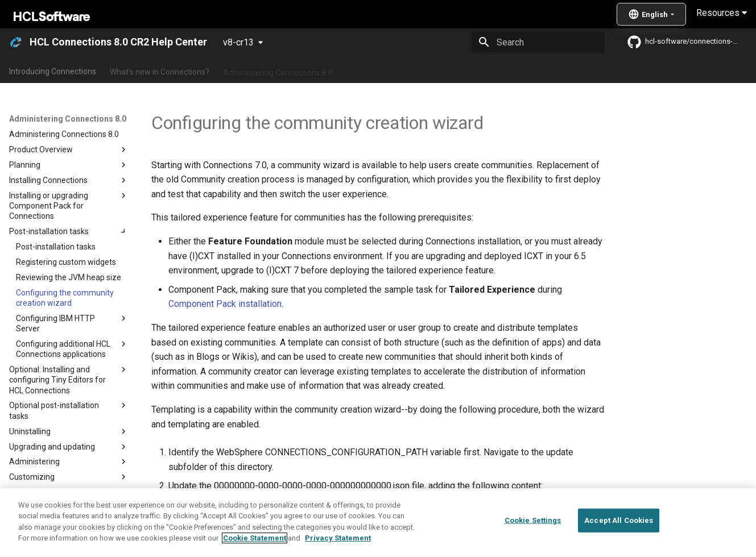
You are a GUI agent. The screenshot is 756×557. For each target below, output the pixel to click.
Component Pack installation (225, 304)
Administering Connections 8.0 (278, 70)
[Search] (538, 42)
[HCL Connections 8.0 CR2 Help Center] (16, 42)
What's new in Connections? (160, 70)
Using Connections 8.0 (386, 70)
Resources (722, 13)
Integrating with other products (495, 70)
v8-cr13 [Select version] (238, 42)
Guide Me (581, 70)
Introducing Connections (53, 70)
